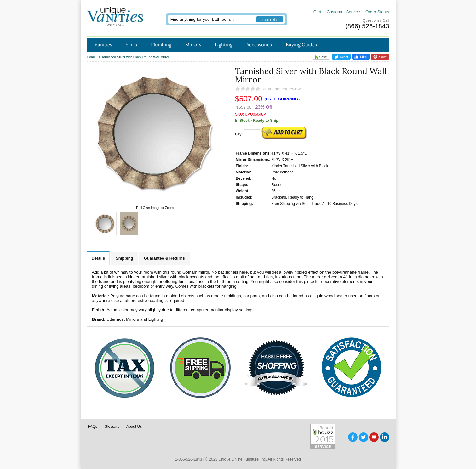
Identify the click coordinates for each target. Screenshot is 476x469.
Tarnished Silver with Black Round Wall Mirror (135, 57)
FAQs (93, 427)
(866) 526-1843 (367, 26)
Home (91, 57)
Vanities (103, 45)
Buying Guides (301, 45)
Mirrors (193, 45)
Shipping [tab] (124, 258)
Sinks (131, 45)
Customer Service (343, 12)
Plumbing (161, 45)
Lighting (224, 45)
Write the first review (282, 89)
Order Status (377, 12)
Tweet (341, 57)
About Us (134, 427)
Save (320, 57)
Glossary (112, 427)
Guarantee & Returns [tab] (164, 258)
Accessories (259, 45)
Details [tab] (98, 258)
